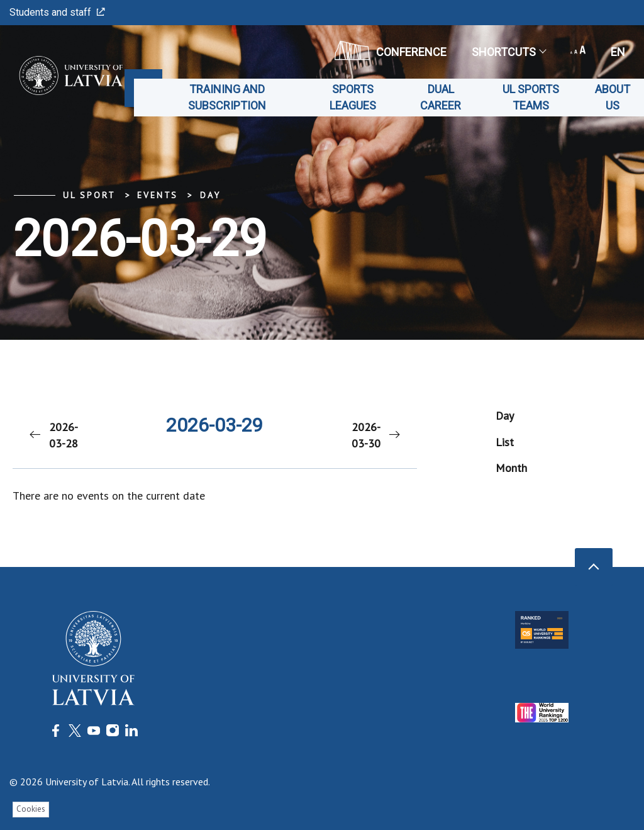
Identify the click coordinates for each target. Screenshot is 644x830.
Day (210, 195)
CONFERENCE (391, 50)
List (505, 442)
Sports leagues (353, 97)
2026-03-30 (377, 435)
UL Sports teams (531, 97)
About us (613, 97)
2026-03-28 (53, 435)
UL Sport (89, 195)
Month (511, 468)
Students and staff (57, 12)
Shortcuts (508, 52)
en (618, 52)
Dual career (441, 97)
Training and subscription (227, 97)
